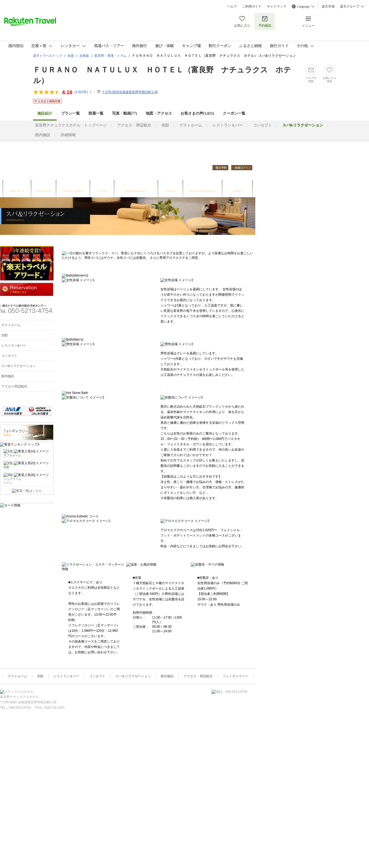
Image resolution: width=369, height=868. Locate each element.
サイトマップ (277, 6)
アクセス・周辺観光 (134, 125)
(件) (83, 92)
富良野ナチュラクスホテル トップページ (71, 125)
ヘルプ (232, 6)
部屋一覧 (96, 113)
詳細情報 (68, 135)
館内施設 (43, 135)
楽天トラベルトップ (48, 56)
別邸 (165, 125)
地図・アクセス (159, 113)
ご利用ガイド (252, 6)
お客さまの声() (197, 113)
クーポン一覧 (234, 113)
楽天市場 (328, 6)
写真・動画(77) (125, 113)
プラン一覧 (70, 113)
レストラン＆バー (228, 125)
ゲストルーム (191, 125)
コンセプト (263, 125)
